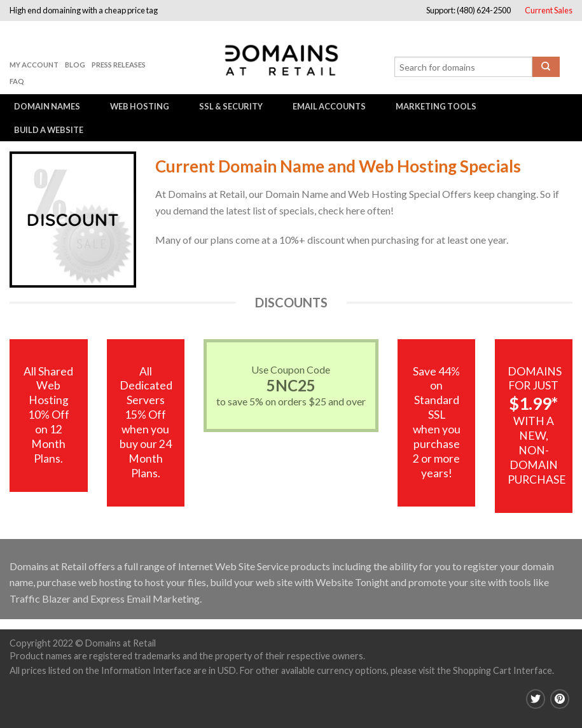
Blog (75, 65)
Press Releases (119, 65)
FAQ (17, 81)
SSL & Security (231, 106)
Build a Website (49, 130)
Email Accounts (329, 106)
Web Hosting (140, 106)
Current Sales (549, 10)
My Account (34, 65)
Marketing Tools (436, 106)
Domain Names (47, 106)
